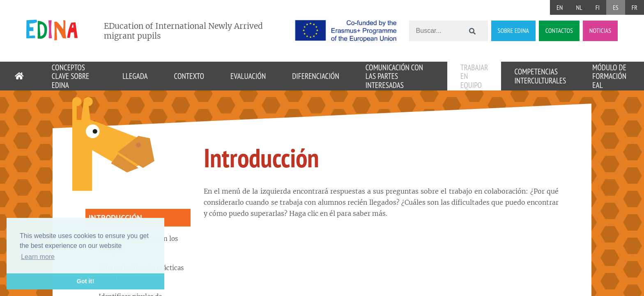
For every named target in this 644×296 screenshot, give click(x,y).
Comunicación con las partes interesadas (394, 76)
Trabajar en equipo (474, 76)
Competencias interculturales (540, 76)
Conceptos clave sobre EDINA (71, 76)
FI (598, 7)
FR (635, 7)
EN (560, 7)
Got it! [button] (85, 281)
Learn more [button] (38, 257)
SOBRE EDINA (513, 30)
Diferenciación (316, 76)
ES (616, 7)
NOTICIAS (600, 30)
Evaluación (248, 76)
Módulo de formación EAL (609, 76)
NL (579, 7)
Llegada (135, 76)
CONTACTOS (559, 30)
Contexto (189, 76)
